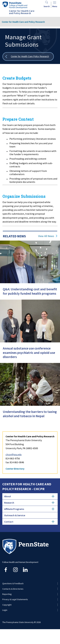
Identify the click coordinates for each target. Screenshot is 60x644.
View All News (46, 236)
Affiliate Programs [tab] (29, 509)
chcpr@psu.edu (14, 454)
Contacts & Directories (13, 589)
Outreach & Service (15, 515)
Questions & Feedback (13, 583)
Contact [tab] (29, 522)
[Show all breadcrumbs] (28, 56)
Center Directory (15, 469)
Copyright (7, 605)
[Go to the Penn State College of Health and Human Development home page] (15, 5)
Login (5, 610)
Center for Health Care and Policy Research (23, 22)
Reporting (7, 594)
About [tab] (29, 496)
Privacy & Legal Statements (15, 599)
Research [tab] (29, 503)
